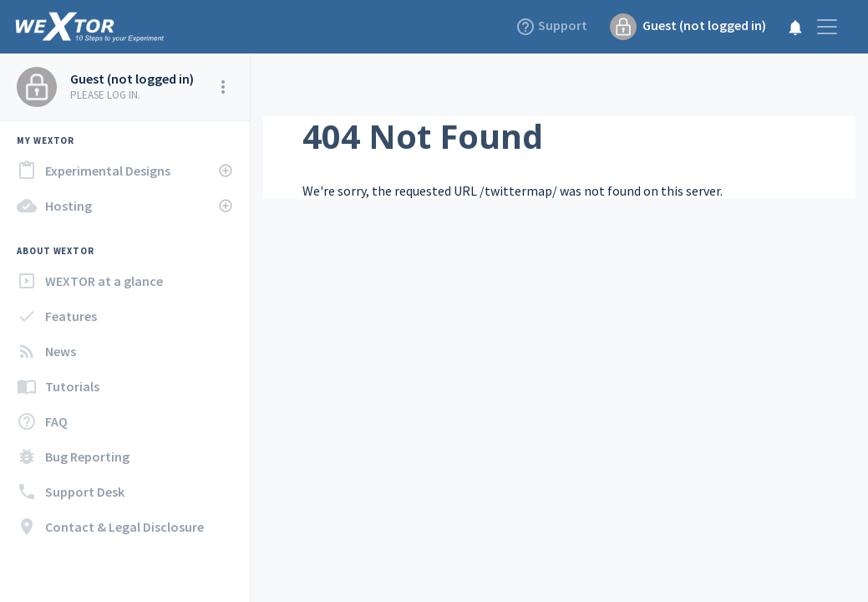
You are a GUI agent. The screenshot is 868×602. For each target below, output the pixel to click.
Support (553, 27)
